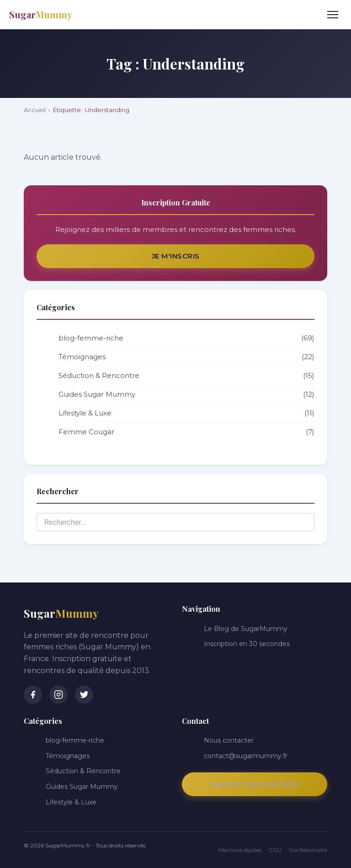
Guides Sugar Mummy (186, 394)
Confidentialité (308, 850)
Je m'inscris (176, 256)
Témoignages (186, 357)
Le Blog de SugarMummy (246, 629)
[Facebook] (33, 695)
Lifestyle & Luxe (186, 413)
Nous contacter (229, 740)
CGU (275, 850)
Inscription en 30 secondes (247, 644)
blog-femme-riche (186, 338)
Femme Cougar (186, 432)
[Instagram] (58, 695)
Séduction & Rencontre (186, 376)
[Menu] (333, 15)
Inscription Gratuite (255, 784)
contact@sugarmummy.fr (246, 756)
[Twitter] (84, 695)
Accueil (35, 110)
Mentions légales (240, 850)
